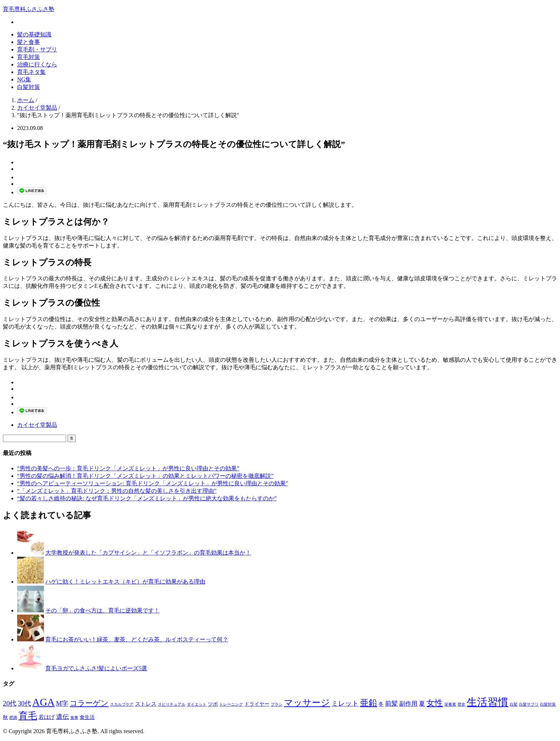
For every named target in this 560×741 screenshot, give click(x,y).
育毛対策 (29, 57)
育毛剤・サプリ (37, 49)
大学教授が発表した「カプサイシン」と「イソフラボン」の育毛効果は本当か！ (148, 553)
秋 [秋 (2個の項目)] (5, 717)
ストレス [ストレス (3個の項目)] (146, 704)
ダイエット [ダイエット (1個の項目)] (197, 704)
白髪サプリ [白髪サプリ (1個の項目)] (529, 704)
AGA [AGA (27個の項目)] (44, 702)
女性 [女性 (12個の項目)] (435, 703)
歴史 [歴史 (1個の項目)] (461, 704)
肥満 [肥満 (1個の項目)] (13, 718)
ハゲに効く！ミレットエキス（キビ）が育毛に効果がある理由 (125, 582)
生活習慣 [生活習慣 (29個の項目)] (487, 702)
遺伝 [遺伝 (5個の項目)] (62, 717)
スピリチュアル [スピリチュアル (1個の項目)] (172, 704)
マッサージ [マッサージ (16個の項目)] (307, 702)
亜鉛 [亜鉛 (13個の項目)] (369, 703)
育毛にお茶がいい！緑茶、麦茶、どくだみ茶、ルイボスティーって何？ (137, 639)
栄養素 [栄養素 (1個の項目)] (450, 704)
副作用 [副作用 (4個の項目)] (408, 704)
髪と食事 (29, 42)
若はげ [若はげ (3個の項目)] (47, 717)
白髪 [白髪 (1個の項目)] (514, 704)
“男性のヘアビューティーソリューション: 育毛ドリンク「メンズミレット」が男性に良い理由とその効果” (153, 483)
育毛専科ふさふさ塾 (29, 9)
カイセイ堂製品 (37, 425)
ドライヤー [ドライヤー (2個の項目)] (257, 704)
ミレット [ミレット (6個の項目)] (345, 703)
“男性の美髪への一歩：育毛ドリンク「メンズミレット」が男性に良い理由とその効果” (128, 468)
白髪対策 (29, 87)
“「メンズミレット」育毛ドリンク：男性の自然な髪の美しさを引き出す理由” (117, 491)
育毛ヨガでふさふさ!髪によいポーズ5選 (96, 668)
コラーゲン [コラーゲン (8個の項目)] (89, 703)
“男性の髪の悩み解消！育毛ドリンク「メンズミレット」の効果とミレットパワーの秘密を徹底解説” (145, 476)
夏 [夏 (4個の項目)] (422, 704)
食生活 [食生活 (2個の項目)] (87, 717)
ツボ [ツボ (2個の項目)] (213, 704)
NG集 (24, 79)
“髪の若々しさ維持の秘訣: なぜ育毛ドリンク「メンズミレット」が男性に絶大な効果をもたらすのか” (147, 498)
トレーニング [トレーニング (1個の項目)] (231, 704)
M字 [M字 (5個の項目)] (62, 704)
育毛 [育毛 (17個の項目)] (28, 716)
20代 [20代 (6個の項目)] (10, 703)
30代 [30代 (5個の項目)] (24, 704)
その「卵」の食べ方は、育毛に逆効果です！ (102, 610)
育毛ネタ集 (31, 72)
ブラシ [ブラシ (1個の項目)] (277, 704)
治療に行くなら (37, 64)
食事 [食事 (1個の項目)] (74, 718)
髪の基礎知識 (34, 34)
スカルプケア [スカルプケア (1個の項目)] (122, 704)
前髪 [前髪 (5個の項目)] (391, 704)
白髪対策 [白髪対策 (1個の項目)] (548, 704)
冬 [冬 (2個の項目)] (381, 704)
